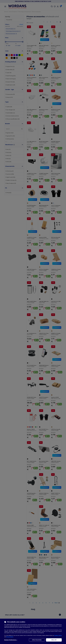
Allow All (54, 640)
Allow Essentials (37, 640)
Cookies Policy (58, 635)
